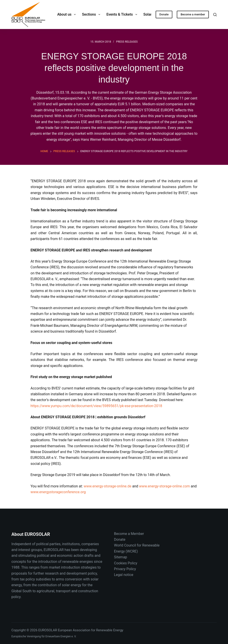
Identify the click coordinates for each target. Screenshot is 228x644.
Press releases (127, 42)
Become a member (193, 14)
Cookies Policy (126, 563)
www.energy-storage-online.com (165, 486)
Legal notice (124, 575)
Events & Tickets (123, 14)
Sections (92, 14)
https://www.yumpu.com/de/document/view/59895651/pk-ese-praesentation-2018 (96, 406)
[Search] (215, 15)
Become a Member (129, 534)
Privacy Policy (125, 569)
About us (67, 14)
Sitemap (121, 557)
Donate (164, 14)
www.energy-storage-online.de (108, 486)
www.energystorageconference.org (58, 492)
